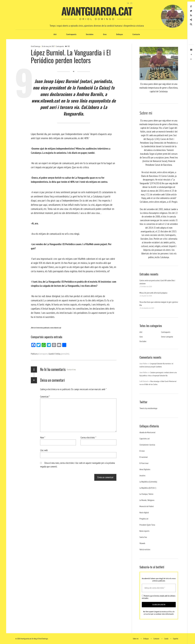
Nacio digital (144, 512)
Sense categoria (167, 337)
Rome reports (144, 531)
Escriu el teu (71, 369)
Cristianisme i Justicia (147, 445)
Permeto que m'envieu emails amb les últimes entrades (159, 597)
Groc (105, 34)
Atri (55, 34)
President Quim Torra (147, 525)
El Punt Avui (144, 463)
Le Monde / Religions (147, 500)
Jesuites (142, 475)
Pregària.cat (144, 519)
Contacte (136, 34)
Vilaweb (142, 543)
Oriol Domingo (36, 46)
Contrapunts (71, 34)
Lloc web (44, 450)
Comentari (45, 397)
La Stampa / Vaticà (146, 494)
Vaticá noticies (145, 549)
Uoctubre (90, 34)
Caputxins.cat (145, 439)
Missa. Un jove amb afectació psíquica (153, 293)
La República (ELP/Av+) (148, 488)
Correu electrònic (88, 437)
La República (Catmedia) (148, 482)
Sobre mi (136, 639)
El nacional (144, 457)
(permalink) (65, 354)
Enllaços (120, 34)
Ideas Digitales (145, 469)
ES (131, 3)
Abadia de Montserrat (147, 432)
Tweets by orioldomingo (148, 408)
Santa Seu (143, 537)
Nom (43, 437)
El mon (142, 451)
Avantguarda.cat (97, 11)
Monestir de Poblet (147, 506)
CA (128, 3)
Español (176, 639)
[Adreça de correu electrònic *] (159, 588)
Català (166, 639)
